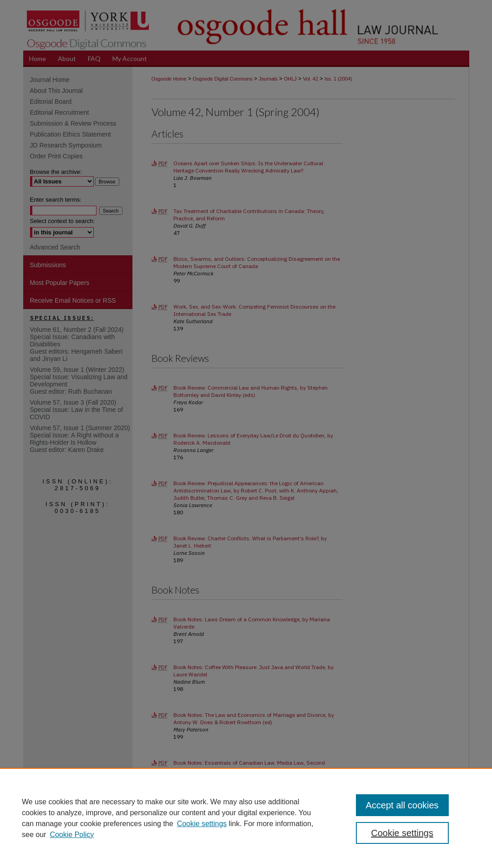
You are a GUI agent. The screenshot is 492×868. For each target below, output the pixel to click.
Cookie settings (202, 824)
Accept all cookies (402, 805)
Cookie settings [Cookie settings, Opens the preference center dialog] (402, 833)
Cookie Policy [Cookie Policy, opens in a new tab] (72, 835)
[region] (246, 818)
